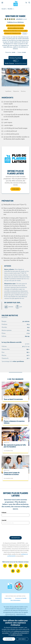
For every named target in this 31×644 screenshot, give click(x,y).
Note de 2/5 (8, 19)
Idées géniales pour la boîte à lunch (16, 26)
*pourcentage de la (13, 361)
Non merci (22, 639)
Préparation (16, 91)
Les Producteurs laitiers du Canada (15, 3)
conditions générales (16, 635)
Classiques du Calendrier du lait (13, 33)
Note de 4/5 (12, 19)
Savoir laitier (8, 598)
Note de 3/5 (10, 19)
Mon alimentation (15, 600)
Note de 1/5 (5, 19)
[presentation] (15, 530)
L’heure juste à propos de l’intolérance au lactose (12, 473)
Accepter (9, 639)
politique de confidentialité (20, 633)
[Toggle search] (29, 3)
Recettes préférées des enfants (16, 28)
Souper (25, 33)
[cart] (26, 3)
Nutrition (23, 91)
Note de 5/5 (14, 19)
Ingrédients (8, 91)
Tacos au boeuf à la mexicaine (13, 399)
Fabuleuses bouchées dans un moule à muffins (16, 31)
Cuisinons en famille (21, 598)
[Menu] (2, 3)
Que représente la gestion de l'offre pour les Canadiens (15, 446)
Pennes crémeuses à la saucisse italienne (14, 422)
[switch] (15, 62)
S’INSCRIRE (15, 189)
